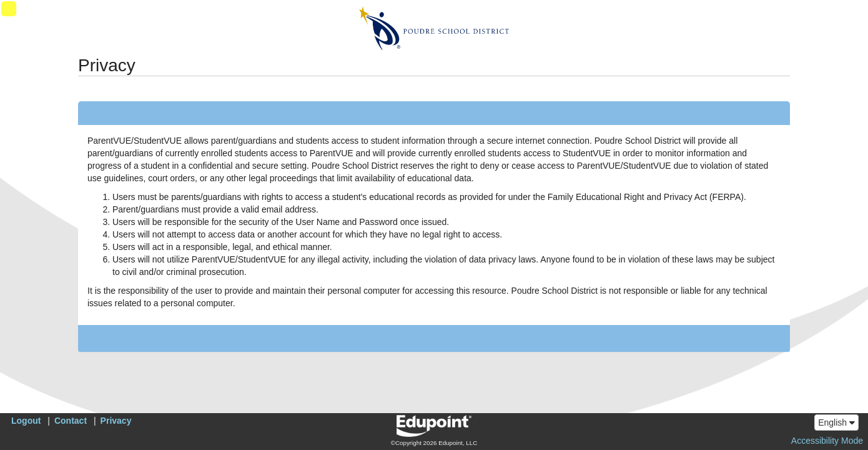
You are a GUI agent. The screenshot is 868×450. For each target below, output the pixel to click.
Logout (26, 421)
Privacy (116, 421)
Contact (71, 421)
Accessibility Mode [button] (827, 441)
